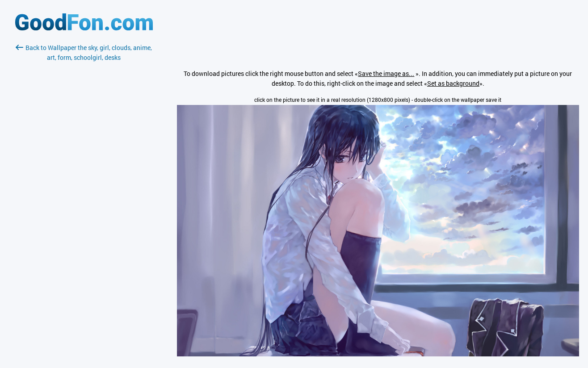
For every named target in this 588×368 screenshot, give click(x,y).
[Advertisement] (84, 168)
